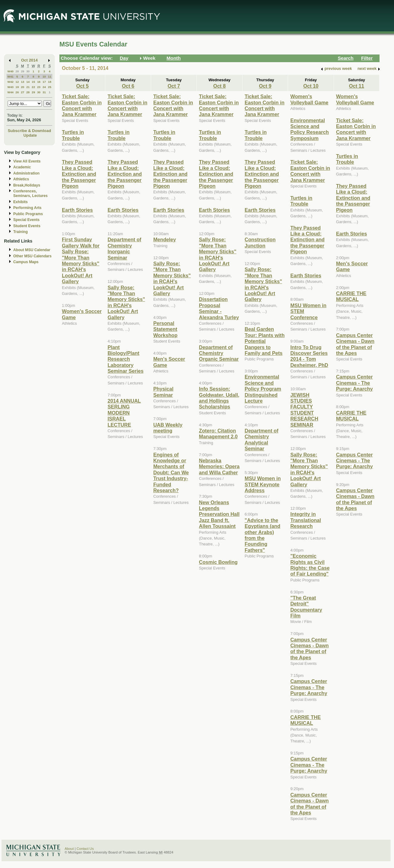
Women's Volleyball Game (309, 99)
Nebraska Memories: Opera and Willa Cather (219, 466)
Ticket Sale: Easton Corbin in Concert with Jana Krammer (82, 105)
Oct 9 (265, 86)
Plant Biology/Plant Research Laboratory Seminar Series (125, 359)
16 (39, 82)
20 (23, 87)
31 (44, 92)
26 (17, 92)
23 (39, 87)
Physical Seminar (163, 392)
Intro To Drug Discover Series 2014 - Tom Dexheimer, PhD (309, 356)
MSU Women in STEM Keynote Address (263, 484)
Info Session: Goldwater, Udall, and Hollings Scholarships (219, 398)
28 (17, 71)
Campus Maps (26, 262)
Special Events (26, 220)
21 (28, 87)
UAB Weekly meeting (168, 428)
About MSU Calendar (32, 250)
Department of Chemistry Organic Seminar (219, 353)
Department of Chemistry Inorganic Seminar (124, 248)
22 (33, 87)
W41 (10, 76)
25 (50, 87)
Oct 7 (174, 86)
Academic (22, 167)
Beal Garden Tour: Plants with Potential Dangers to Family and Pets (265, 341)
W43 (10, 87)
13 (23, 82)
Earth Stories (77, 210)
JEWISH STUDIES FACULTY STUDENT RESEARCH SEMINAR (304, 410)
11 (50, 76)
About (69, 849)
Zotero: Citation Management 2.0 (218, 434)
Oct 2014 (30, 60)
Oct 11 (357, 86)
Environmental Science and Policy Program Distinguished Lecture (263, 389)
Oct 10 (311, 86)
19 (17, 87)
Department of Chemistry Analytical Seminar (262, 440)
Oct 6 (128, 86)
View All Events (27, 161)
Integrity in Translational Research (306, 520)
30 (28, 71)
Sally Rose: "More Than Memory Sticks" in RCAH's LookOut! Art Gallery (126, 302)
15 (33, 82)
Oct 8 (219, 86)
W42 (10, 82)
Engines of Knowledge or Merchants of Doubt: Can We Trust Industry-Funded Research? (171, 472)
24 (44, 87)
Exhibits (20, 202)
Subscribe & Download (29, 131)
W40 (10, 71)
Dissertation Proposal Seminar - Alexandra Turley (219, 308)
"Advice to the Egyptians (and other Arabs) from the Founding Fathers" (263, 535)
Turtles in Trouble (73, 135)
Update (30, 135)
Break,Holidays (27, 185)
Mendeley (165, 239)
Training (20, 232)
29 (23, 71)
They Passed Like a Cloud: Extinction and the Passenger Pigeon (79, 174)
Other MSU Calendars (32, 256)
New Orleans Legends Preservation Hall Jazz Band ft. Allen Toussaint (219, 514)
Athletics (21, 179)
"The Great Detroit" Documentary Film (306, 607)
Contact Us (85, 849)
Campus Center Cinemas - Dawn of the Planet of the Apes (310, 649)
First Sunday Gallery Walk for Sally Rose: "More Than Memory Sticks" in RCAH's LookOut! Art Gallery (81, 260)
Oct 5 (82, 86)
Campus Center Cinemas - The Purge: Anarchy (309, 687)
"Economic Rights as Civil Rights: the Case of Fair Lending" (310, 565)
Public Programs (28, 214)
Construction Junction (260, 242)
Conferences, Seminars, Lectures (30, 193)
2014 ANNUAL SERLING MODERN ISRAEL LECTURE (124, 413)
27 (23, 92)
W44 (10, 92)
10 (44, 76)
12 (17, 82)
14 (28, 82)
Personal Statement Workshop (165, 329)
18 (50, 82)
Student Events (27, 226)
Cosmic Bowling (218, 562)
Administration (26, 173)
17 (44, 82)
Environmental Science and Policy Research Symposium (310, 129)
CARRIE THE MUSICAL (306, 720)
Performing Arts (27, 208)
